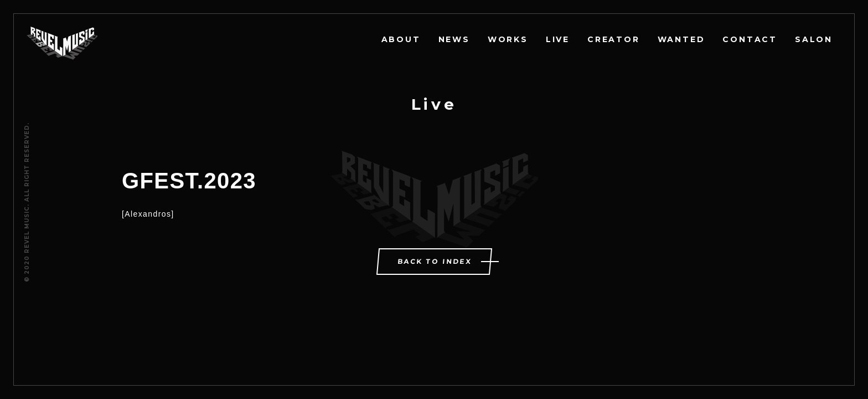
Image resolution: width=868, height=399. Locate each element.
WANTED (681, 39)
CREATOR (614, 39)
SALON (814, 39)
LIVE (558, 39)
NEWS (454, 39)
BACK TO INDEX (435, 261)
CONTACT (750, 39)
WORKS (508, 39)
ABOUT (401, 39)
